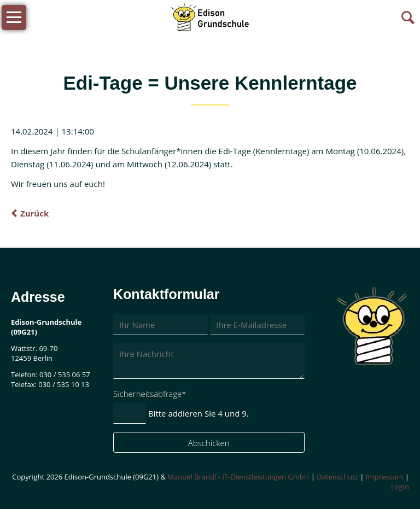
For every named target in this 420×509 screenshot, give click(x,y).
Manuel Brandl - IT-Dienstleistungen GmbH (238, 477)
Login (400, 487)
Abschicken (209, 443)
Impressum (385, 477)
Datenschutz (337, 477)
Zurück (34, 213)
